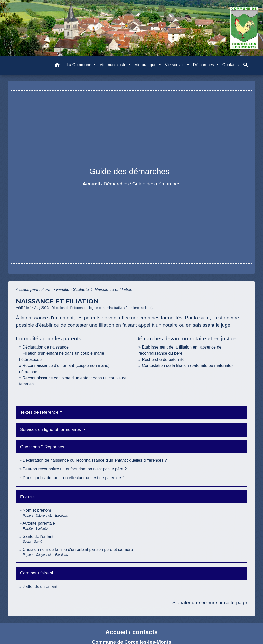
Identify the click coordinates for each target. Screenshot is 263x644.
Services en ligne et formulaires (51, 429)
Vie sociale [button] (175, 65)
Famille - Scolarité (73, 289)
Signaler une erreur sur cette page (210, 603)
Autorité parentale (39, 523)
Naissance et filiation (114, 289)
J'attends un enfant (40, 586)
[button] (57, 66)
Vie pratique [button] (146, 65)
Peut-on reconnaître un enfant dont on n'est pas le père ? (75, 469)
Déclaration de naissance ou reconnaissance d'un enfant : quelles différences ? (95, 460)
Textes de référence (39, 412)
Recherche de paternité (163, 359)
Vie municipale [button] (114, 65)
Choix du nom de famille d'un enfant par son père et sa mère (78, 549)
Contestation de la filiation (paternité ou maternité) (187, 366)
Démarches (116, 184)
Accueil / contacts (131, 632)
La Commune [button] (79, 65)
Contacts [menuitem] (231, 65)
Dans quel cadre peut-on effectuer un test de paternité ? (73, 478)
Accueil (91, 184)
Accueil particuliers (34, 289)
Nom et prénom (37, 510)
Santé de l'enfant (38, 536)
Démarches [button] (204, 65)
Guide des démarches (156, 184)
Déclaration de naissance (45, 347)
